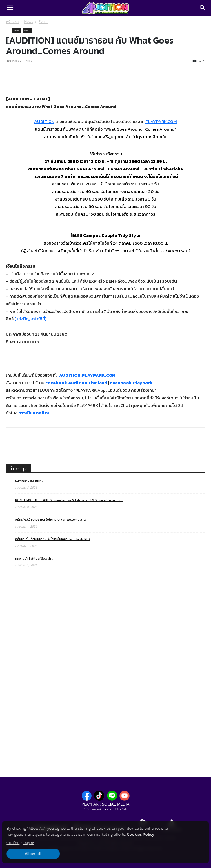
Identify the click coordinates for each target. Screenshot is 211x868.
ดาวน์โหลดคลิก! (33, 413)
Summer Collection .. (29, 481)
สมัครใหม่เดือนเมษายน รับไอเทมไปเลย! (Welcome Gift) (50, 520)
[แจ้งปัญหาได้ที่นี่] (30, 319)
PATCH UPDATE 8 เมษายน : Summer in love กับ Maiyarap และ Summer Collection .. (69, 500)
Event (43, 22)
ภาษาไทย (13, 843)
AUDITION (44, 121)
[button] (10, 8)
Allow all (33, 854)
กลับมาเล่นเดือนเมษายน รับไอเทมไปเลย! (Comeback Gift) (52, 539)
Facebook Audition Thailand (76, 383)
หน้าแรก (12, 22)
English (28, 843)
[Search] (203, 8)
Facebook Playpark (131, 383)
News (29, 22)
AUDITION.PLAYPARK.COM (87, 375)
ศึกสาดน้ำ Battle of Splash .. (34, 558)
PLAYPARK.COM (161, 121)
